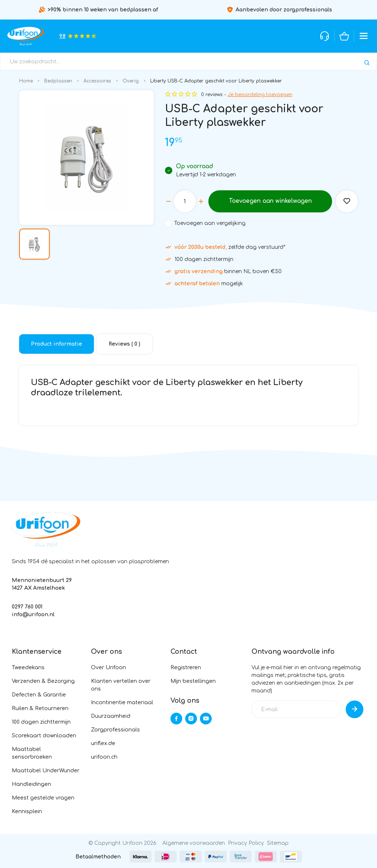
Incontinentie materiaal (122, 703)
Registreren (186, 668)
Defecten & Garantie (39, 695)
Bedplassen (58, 81)
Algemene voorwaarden (194, 843)
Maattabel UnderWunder (46, 771)
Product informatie (57, 344)
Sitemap (278, 843)
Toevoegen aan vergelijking (210, 223)
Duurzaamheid (111, 716)
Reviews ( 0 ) (124, 344)
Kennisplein (27, 811)
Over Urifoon (108, 668)
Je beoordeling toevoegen (260, 95)
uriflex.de (103, 743)
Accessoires (97, 81)
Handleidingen (31, 784)
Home (26, 81)
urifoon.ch (104, 757)
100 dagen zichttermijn (41, 722)
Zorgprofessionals (115, 730)
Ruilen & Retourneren (40, 708)
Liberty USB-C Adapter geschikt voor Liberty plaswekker (216, 81)
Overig (131, 81)
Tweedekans (28, 668)
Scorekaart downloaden (44, 736)
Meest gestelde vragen (43, 798)
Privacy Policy (246, 843)
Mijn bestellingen (193, 681)
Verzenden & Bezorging (43, 681)
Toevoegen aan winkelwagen (270, 201)
